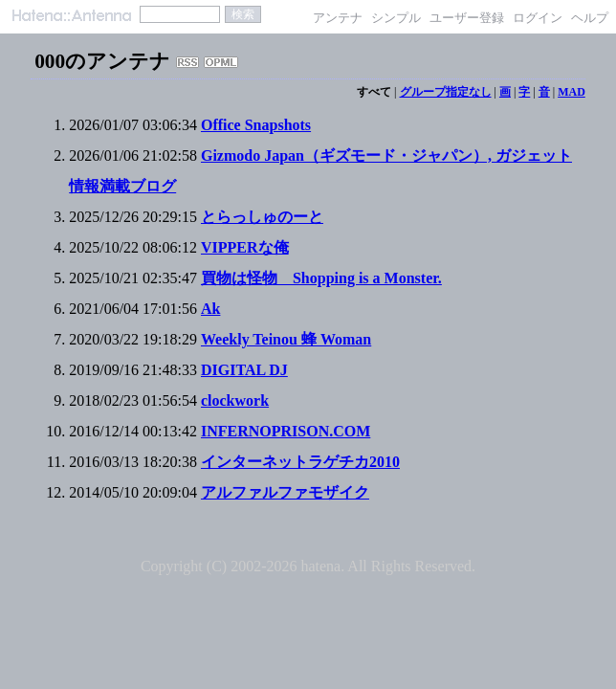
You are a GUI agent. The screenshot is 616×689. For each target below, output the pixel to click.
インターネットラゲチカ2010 (300, 462)
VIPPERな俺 (245, 247)
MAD (572, 92)
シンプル (396, 18)
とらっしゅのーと (262, 217)
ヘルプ (590, 18)
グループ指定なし (446, 92)
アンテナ (338, 18)
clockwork (235, 400)
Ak (210, 309)
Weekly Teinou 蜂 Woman (286, 339)
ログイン (538, 18)
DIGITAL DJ (244, 370)
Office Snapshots (256, 125)
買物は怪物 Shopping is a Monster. (321, 278)
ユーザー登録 (467, 18)
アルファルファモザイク (285, 492)
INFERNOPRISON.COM (286, 431)
